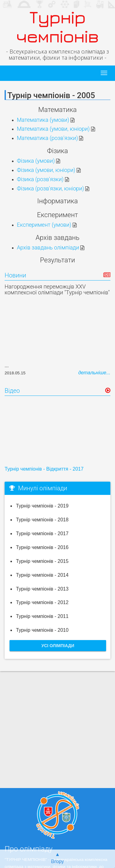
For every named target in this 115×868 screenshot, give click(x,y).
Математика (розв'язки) (50, 138)
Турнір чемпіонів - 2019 (42, 506)
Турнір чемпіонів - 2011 (42, 616)
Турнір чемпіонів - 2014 (42, 575)
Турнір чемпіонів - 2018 (42, 520)
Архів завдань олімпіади (51, 247)
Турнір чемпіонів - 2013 (42, 589)
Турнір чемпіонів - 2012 (42, 602)
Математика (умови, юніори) (56, 129)
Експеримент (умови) (47, 225)
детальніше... (94, 373)
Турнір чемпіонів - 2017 (42, 534)
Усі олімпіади (58, 646)
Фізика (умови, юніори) (49, 170)
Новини (15, 275)
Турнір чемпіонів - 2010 (42, 630)
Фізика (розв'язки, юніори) (53, 188)
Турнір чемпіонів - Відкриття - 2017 (44, 469)
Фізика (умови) (38, 161)
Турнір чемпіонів (57, 26)
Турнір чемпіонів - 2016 (42, 547)
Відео (12, 391)
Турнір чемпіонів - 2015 (42, 561)
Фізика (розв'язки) (43, 179)
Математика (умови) (46, 120)
